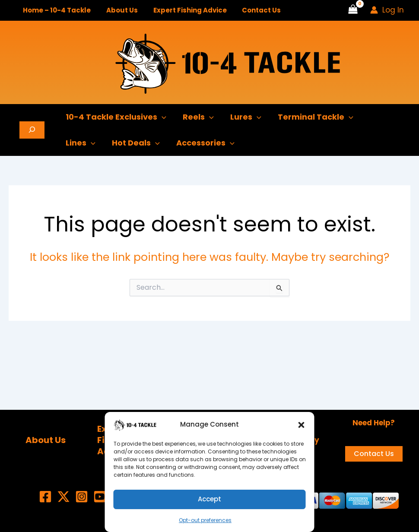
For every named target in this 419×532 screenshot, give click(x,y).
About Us (118, 10)
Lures (244, 117)
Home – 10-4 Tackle (56, 10)
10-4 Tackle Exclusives (116, 117)
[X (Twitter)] (63, 497)
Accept (209, 499)
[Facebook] (45, 497)
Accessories (203, 143)
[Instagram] (82, 497)
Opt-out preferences (205, 520)
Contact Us (253, 10)
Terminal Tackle (312, 117)
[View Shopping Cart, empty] (353, 10)
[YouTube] (100, 497)
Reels (197, 117)
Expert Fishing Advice (184, 10)
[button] (302, 425)
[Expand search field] (32, 130)
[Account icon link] (387, 10)
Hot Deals (135, 143)
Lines (80, 143)
